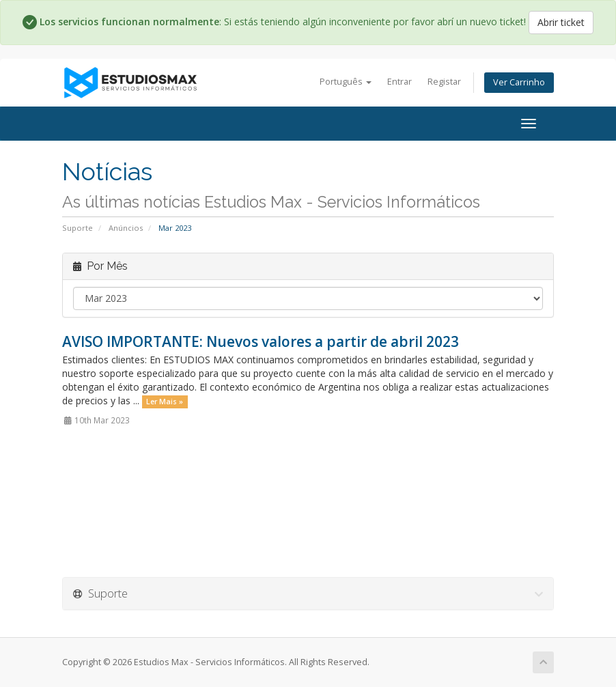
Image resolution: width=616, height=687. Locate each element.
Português (346, 82)
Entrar (400, 82)
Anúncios (126, 228)
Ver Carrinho (519, 82)
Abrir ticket (561, 22)
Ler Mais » (165, 402)
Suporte (78, 228)
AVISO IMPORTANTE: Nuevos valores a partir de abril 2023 (261, 341)
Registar (444, 82)
